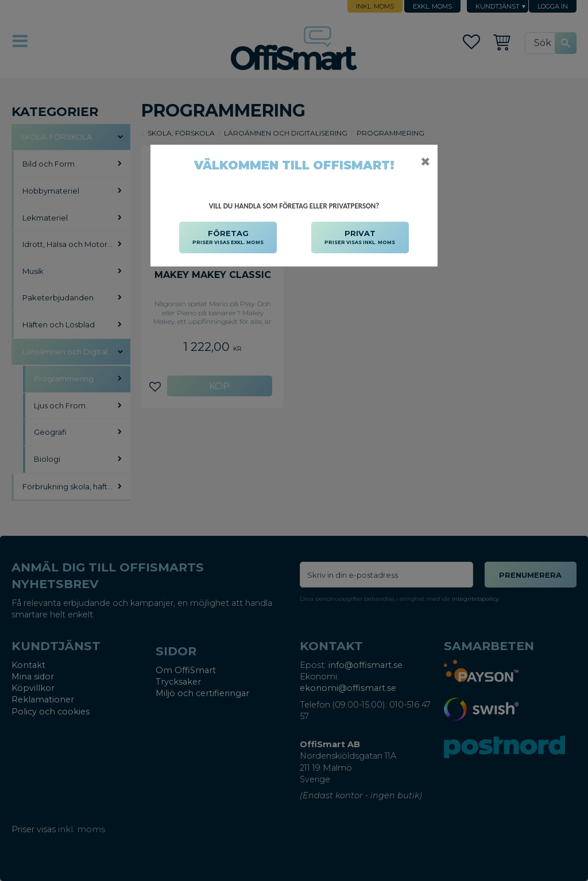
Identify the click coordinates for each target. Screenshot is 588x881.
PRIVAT (360, 238)
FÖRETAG (228, 238)
